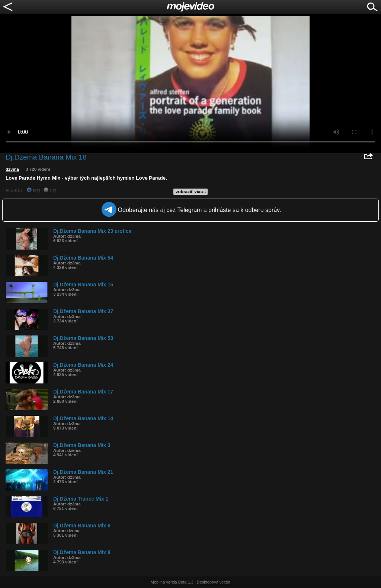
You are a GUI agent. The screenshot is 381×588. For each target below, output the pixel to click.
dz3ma (12, 169)
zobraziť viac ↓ (191, 192)
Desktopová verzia (214, 582)
